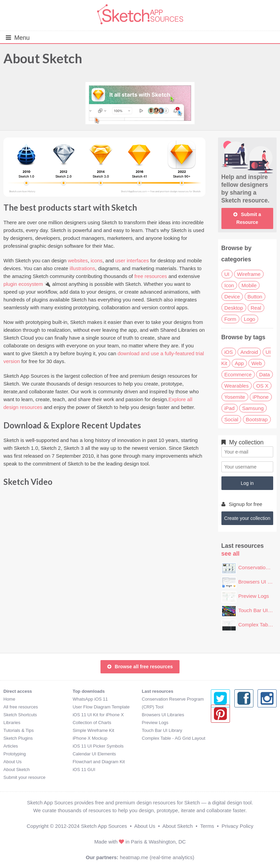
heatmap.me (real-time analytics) (157, 857)
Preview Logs (254, 596)
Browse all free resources (140, 667)
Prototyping (15, 754)
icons (97, 260)
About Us (12, 762)
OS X (262, 386)
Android (249, 352)
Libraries (12, 723)
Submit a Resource (247, 218)
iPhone (261, 397)
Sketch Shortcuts (20, 715)
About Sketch (43, 58)
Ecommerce (238, 374)
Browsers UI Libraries (163, 715)
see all (231, 554)
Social (231, 419)
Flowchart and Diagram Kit (99, 762)
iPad (230, 408)
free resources (151, 276)
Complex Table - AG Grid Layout (173, 738)
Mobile (249, 285)
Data (265, 374)
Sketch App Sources (104, 826)
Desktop (234, 308)
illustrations (82, 268)
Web (257, 363)
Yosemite (235, 397)
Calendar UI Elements (94, 754)
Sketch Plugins (18, 738)
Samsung (253, 408)
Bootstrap (257, 419)
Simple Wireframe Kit (93, 730)
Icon (229, 285)
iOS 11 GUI (84, 769)
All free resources (21, 707)
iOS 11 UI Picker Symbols (98, 746)
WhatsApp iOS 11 (90, 699)
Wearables (237, 386)
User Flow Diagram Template (101, 707)
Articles (11, 746)
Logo (250, 319)
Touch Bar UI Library (162, 730)
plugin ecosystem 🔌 (27, 284)
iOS (229, 352)
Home (9, 699)
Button (255, 297)
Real (256, 308)
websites (78, 260)
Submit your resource (25, 777)
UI (227, 274)
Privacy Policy (237, 826)
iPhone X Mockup (90, 738)
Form (230, 319)
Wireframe (249, 274)
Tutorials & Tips (19, 730)
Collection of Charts (92, 723)
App (239, 363)
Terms (207, 826)
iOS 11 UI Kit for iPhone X (98, 715)
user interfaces (132, 260)
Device (232, 297)
